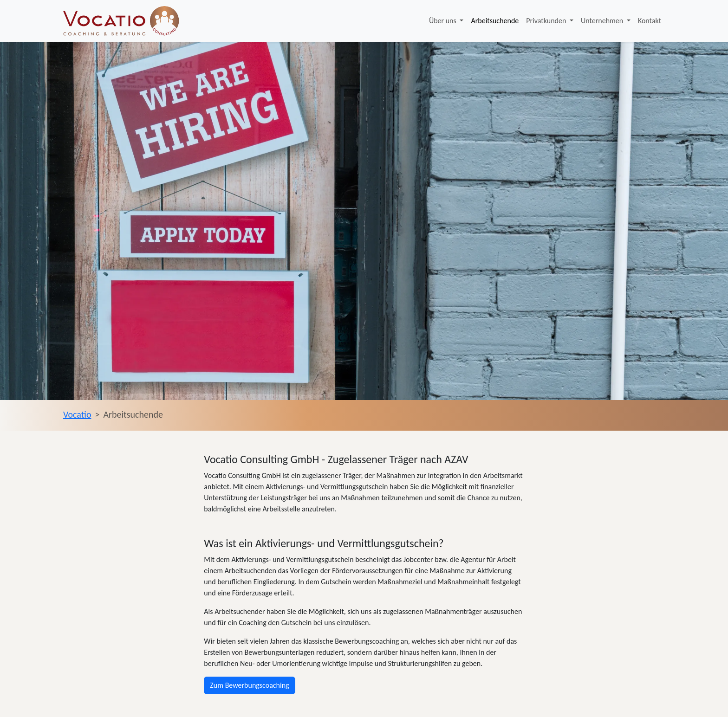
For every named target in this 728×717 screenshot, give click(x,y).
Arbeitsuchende (495, 21)
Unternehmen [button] (603, 21)
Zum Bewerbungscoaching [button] (249, 685)
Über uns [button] (444, 21)
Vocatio (77, 414)
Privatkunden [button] (547, 21)
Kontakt (650, 21)
